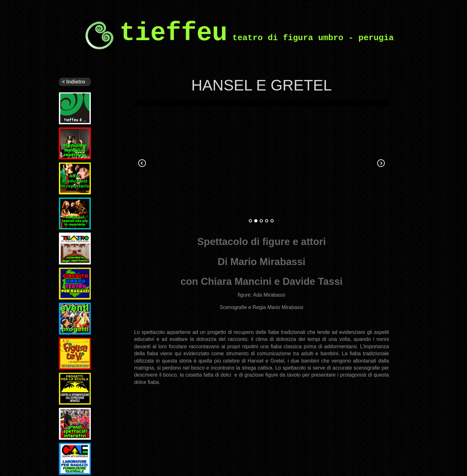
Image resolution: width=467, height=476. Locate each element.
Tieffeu (67, 95)
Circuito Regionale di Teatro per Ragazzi (73, 278)
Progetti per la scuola (75, 378)
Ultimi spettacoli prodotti (70, 135)
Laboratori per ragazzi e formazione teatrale (75, 453)
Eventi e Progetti (68, 308)
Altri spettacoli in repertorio (75, 168)
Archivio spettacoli (70, 203)
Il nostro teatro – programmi (71, 240)
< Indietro (74, 82)
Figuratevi (70, 340)
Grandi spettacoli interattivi (70, 415)
